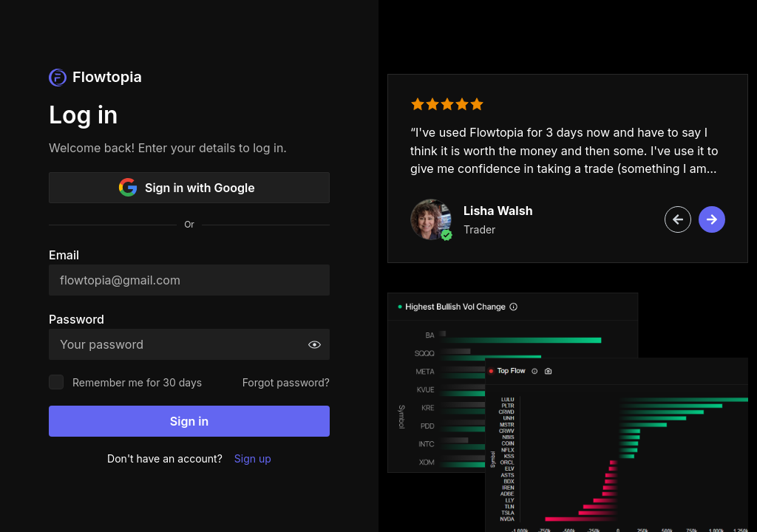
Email (64, 255)
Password (77, 319)
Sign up (253, 458)
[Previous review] (678, 219)
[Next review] (712, 219)
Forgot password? (286, 382)
